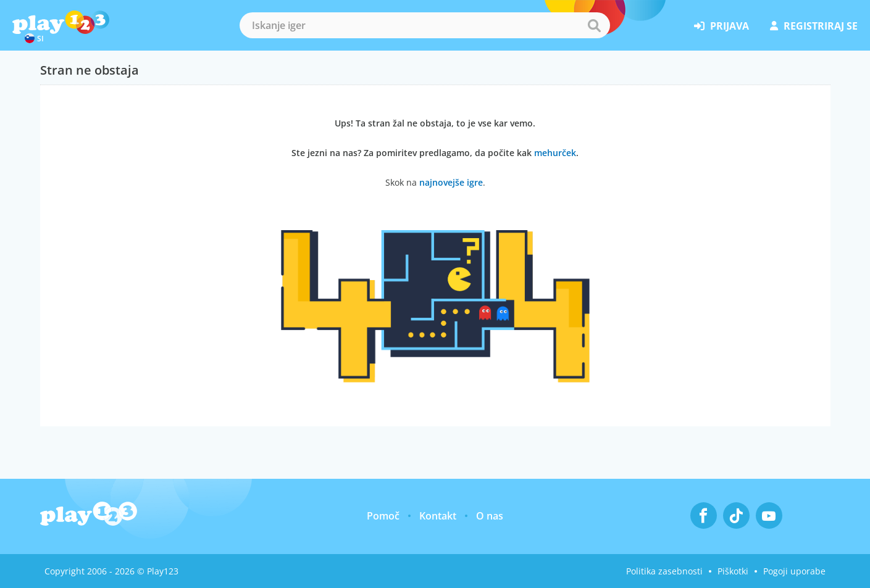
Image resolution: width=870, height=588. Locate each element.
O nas (490, 516)
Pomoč (383, 516)
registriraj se (814, 26)
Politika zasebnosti (664, 571)
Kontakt (438, 516)
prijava (722, 26)
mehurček (555, 153)
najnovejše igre (451, 182)
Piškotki (733, 571)
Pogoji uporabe (794, 571)
